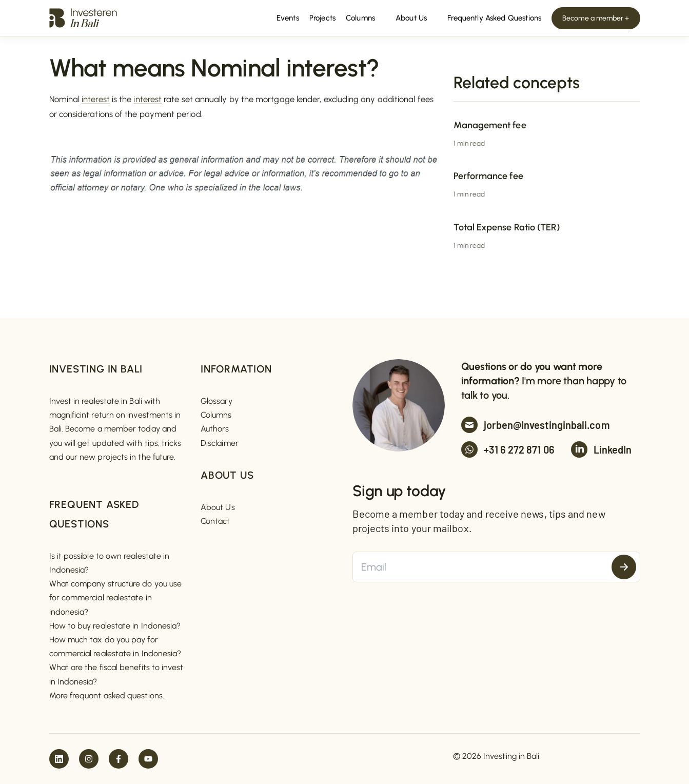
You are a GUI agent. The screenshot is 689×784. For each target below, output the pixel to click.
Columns (216, 415)
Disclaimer (220, 443)
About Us (218, 507)
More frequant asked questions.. (107, 695)
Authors (215, 429)
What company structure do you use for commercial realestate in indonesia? (116, 597)
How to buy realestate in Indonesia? (115, 626)
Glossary (216, 401)
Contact (215, 521)
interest (96, 99)
